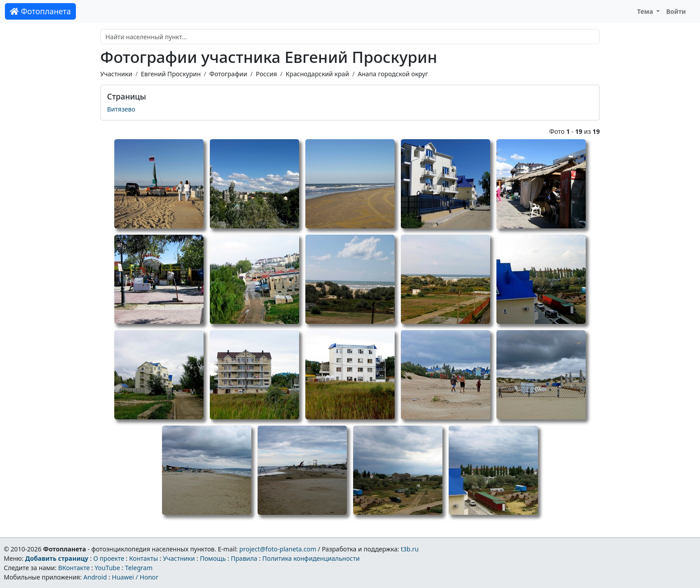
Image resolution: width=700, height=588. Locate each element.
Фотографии (228, 74)
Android (95, 577)
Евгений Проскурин (171, 74)
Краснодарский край (317, 74)
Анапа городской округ (393, 74)
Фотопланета (40, 11)
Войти (676, 11)
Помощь (213, 558)
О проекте (109, 558)
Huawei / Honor (135, 577)
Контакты (144, 558)
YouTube (107, 568)
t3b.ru (410, 549)
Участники (117, 74)
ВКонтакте (74, 568)
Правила (244, 558)
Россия (266, 74)
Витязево (121, 109)
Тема (646, 11)
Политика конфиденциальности (311, 558)
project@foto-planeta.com (278, 549)
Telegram (139, 568)
